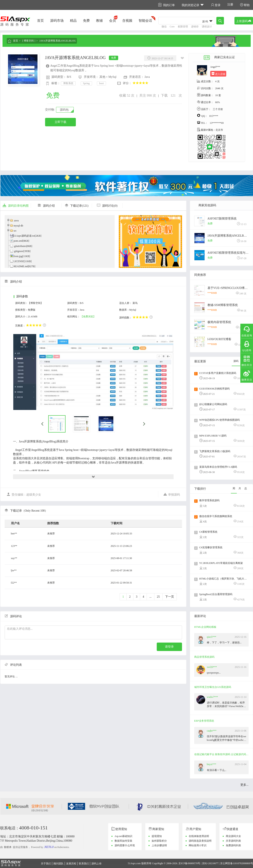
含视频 (127, 21)
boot (101, 83)
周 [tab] (234, 488)
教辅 (99, 21)
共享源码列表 (233, 841)
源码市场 (57, 21)
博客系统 (68, 83)
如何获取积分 (159, 841)
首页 (40, 21)
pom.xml (18, 241)
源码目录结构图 (16, 206)
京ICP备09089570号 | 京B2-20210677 (198, 863)
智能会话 (145, 21)
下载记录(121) (76, 206)
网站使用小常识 (198, 845)
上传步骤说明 (159, 845)
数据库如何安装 (123, 841)
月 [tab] (240, 488)
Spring (86, 83)
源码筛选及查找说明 (200, 841)
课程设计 (207, 27)
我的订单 (167, 5)
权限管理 (183, 27)
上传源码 (244, 21)
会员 (112, 21)
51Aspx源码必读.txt (24, 236)
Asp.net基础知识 (124, 836)
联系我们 (84, 864)
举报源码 (172, 494)
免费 (86, 21)
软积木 (8, 847)
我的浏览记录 (193, 5)
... (151, 597)
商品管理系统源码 (204, 657)
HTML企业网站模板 (205, 627)
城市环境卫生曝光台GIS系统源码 (213, 687)
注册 (230, 5)
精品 (73, 21)
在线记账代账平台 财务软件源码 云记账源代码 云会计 (222, 754)
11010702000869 (242, 863)
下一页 (170, 597)
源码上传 (96, 864)
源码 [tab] (236, 361)
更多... (244, 785)
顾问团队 (59, 864)
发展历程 (71, 864)
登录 (216, 5)
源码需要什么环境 (125, 845)
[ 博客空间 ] (29, 41)
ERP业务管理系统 (204, 721)
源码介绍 (46, 206)
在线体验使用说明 (199, 836)
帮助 (245, 5)
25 (158, 597)
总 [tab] (246, 488)
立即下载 (60, 122)
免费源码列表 (233, 845)
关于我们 (46, 864)
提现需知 (157, 836)
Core (172, 27)
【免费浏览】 (88, 317)
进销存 (195, 27)
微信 (164, 27)
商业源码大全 (233, 836)
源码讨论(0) (107, 206)
